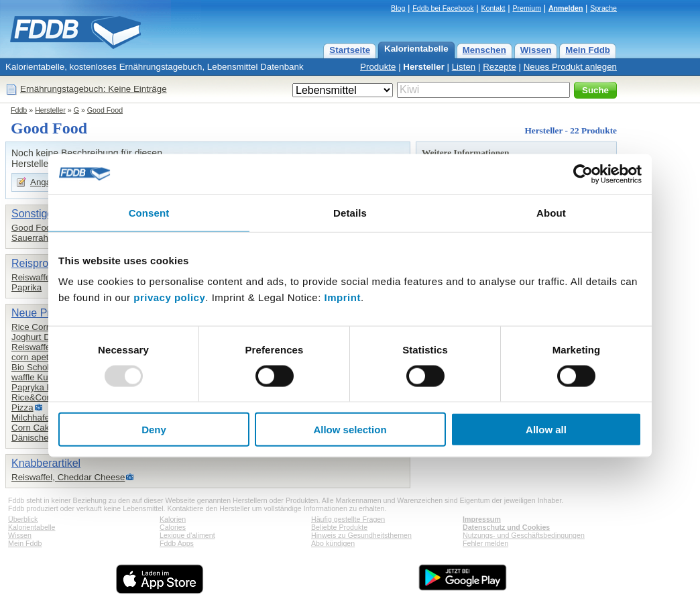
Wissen (536, 50)
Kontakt (493, 8)
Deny (154, 430)
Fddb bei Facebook (443, 8)
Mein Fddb (588, 50)
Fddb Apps (177, 543)
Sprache (603, 8)
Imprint (343, 297)
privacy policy (169, 297)
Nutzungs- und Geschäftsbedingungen (524, 535)
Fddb (19, 110)
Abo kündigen (333, 543)
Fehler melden (485, 543)
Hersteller (424, 67)
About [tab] (551, 212)
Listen (464, 67)
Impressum (482, 519)
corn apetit (32, 357)
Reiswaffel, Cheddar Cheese (68, 477)
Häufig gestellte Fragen (348, 519)
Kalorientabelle (416, 49)
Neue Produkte (47, 313)
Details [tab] (350, 212)
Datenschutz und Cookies (506, 527)
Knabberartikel (46, 463)
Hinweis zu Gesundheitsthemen (361, 535)
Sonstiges (35, 214)
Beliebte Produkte (339, 527)
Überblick (23, 519)
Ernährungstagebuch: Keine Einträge (94, 89)
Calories (173, 527)
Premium (527, 8)
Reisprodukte (43, 263)
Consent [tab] (149, 212)
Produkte (378, 67)
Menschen (484, 50)
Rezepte (500, 67)
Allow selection (350, 430)
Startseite (350, 50)
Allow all (546, 430)
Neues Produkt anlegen (570, 67)
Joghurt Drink (38, 337)
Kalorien (173, 519)
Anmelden (566, 8)
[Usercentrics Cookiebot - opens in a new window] (583, 174)
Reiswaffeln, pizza (47, 347)
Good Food (105, 110)
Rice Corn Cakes (45, 327)
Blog (398, 8)
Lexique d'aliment (187, 535)
